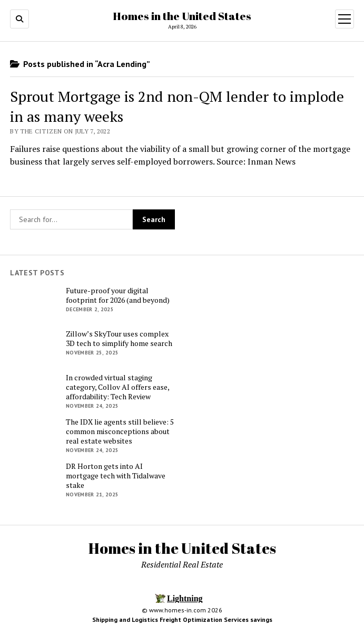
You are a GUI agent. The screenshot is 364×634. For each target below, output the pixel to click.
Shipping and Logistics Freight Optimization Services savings (182, 619)
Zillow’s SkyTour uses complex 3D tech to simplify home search (119, 339)
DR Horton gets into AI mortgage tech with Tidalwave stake (116, 476)
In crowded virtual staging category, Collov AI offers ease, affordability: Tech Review (117, 387)
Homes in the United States (182, 16)
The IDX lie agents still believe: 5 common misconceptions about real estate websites (120, 431)
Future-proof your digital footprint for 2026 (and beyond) (118, 295)
